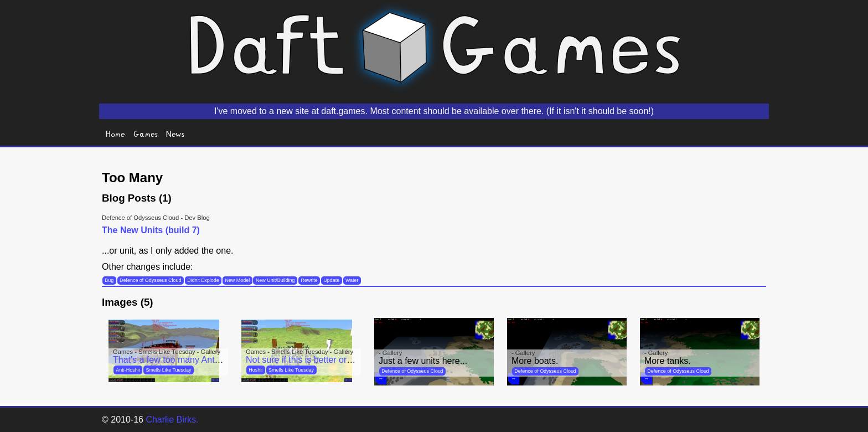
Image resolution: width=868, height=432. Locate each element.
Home (115, 133)
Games (146, 133)
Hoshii (255, 370)
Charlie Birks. (172, 420)
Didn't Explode (203, 280)
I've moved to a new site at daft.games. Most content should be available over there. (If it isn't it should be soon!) (434, 111)
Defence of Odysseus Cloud (150, 280)
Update (331, 280)
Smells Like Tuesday (168, 370)
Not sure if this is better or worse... (313, 360)
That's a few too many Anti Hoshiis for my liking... (209, 360)
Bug (109, 280)
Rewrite (309, 280)
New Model (237, 280)
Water (352, 280)
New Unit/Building (275, 280)
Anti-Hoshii (128, 370)
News (175, 133)
